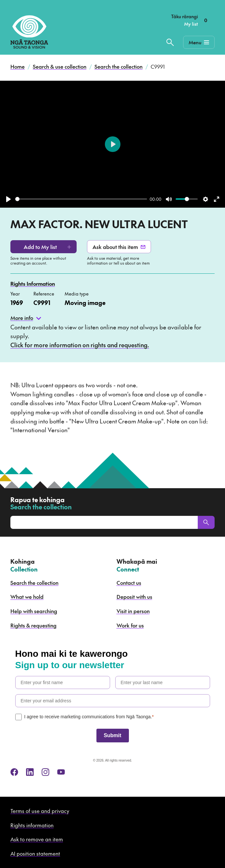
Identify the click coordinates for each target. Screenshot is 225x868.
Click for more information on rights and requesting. (80, 345)
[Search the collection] (170, 42)
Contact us (129, 583)
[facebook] (14, 772)
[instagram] (45, 772)
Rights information (32, 825)
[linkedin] (30, 772)
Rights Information (33, 283)
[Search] (206, 522)
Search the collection (119, 66)
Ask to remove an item (37, 839)
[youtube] (61, 772)
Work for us (130, 625)
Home (18, 66)
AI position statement (35, 853)
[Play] (8, 199)
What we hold (27, 597)
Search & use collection (60, 66)
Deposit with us (134, 597)
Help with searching (34, 611)
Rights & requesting (33, 625)
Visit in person (133, 611)
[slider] (81, 199)
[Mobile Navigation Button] (199, 42)
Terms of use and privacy (40, 811)
